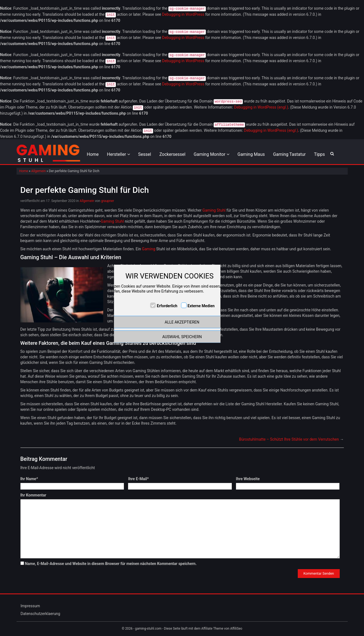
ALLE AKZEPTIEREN (182, 322)
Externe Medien (201, 306)
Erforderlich (167, 306)
